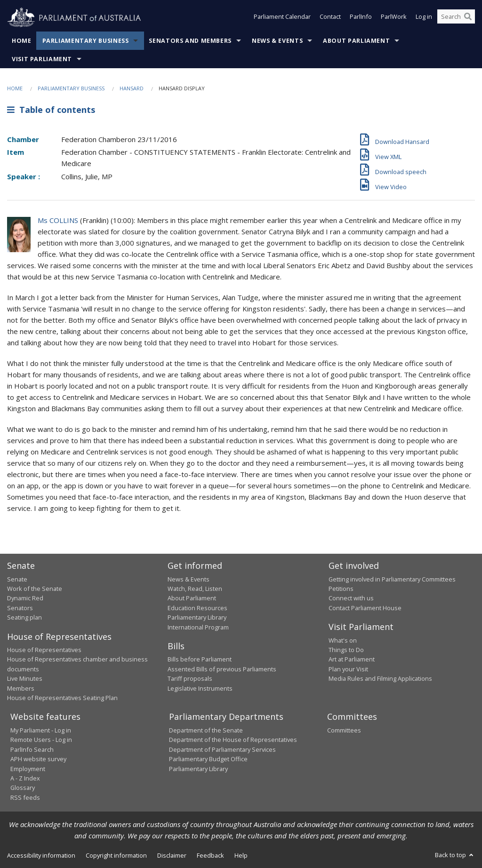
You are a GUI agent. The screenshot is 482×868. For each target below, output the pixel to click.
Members (21, 688)
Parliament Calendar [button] (282, 18)
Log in (424, 18)
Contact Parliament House (365, 608)
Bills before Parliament (200, 659)
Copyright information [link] (116, 855)
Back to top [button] (455, 855)
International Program (198, 627)
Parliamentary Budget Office (208, 759)
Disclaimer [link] (172, 855)
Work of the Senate (35, 589)
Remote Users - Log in (41, 740)
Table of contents (51, 110)
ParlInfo (361, 18)
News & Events (277, 41)
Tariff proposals (190, 678)
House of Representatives (44, 650)
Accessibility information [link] (41, 855)
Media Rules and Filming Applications (380, 678)
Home (22, 41)
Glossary (23, 788)
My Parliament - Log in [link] (41, 730)
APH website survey (38, 759)
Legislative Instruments (200, 688)
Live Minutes (25, 678)
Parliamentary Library (197, 617)
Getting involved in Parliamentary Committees (392, 579)
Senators (20, 608)
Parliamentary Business (86, 41)
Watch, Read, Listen (195, 589)
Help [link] (241, 855)
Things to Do (346, 650)
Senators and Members (190, 41)
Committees (344, 730)
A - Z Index (25, 778)
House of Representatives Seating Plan (62, 698)
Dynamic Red (25, 598)
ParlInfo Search (32, 749)
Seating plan (24, 617)
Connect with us (351, 598)
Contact (330, 18)
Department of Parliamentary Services (222, 749)
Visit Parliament (42, 59)
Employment (28, 769)
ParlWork (394, 18)
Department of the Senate (206, 730)
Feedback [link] (210, 855)
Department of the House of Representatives (233, 740)
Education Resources (197, 608)
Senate (17, 579)
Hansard (132, 88)
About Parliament (356, 41)
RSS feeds (25, 797)
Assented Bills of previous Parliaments (222, 669)
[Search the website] (456, 18)
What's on (343, 640)
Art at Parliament (352, 659)
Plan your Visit (348, 669)
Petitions (341, 589)
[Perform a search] (468, 18)
